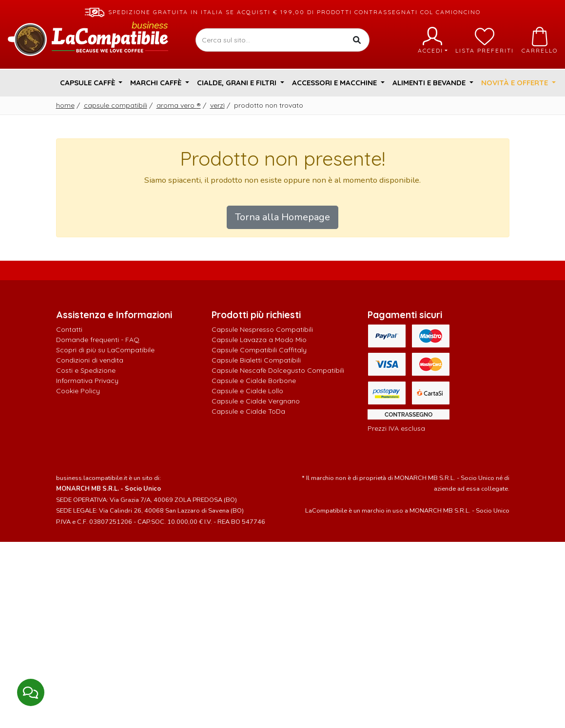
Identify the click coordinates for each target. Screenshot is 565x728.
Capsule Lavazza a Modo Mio (259, 340)
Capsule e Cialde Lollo (247, 391)
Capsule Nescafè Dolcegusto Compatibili (278, 370)
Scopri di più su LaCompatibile (105, 350)
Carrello (540, 40)
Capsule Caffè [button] (88, 83)
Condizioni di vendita (90, 360)
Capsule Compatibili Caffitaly (259, 350)
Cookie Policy (78, 391)
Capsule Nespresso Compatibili (262, 329)
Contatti (69, 329)
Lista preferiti (485, 40)
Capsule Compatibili (116, 105)
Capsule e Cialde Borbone (254, 381)
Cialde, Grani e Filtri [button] (238, 83)
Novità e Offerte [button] (516, 83)
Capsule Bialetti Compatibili (256, 360)
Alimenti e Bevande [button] (430, 83)
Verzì (217, 105)
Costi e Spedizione (86, 370)
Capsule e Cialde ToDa (248, 411)
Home (65, 105)
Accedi (433, 40)
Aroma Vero (179, 105)
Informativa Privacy (87, 381)
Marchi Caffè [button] (157, 83)
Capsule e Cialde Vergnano (256, 401)
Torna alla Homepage (282, 217)
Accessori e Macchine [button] (335, 83)
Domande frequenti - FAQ (98, 340)
